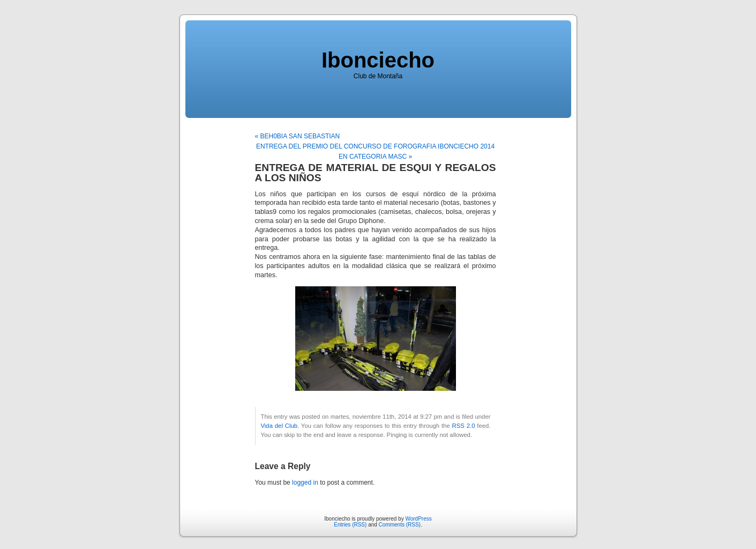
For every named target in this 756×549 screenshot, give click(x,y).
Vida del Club (279, 426)
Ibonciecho (378, 60)
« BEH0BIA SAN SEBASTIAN (298, 136)
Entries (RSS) (350, 525)
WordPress (418, 519)
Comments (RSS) (400, 525)
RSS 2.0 (464, 426)
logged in (305, 483)
